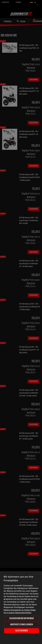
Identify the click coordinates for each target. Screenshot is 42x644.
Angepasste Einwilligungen (22, 625)
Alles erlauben (22, 631)
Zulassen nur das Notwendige (22, 618)
